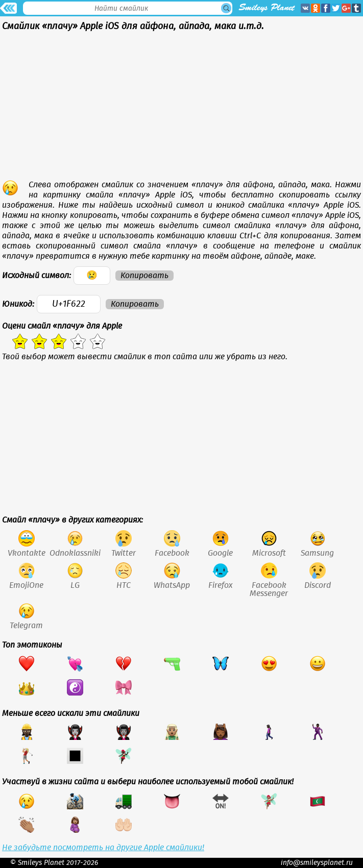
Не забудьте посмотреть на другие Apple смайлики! (103, 848)
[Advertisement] (181, 108)
